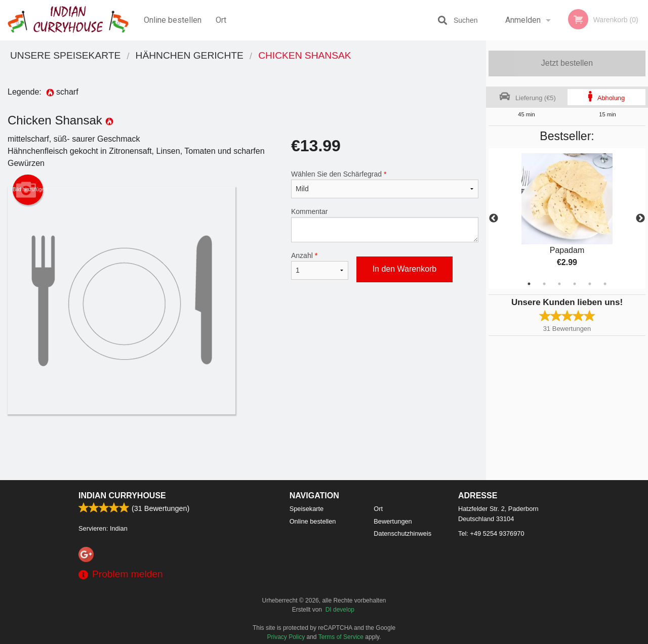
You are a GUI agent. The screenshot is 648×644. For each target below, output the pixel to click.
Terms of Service (341, 637)
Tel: (491, 533)
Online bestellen (173, 20)
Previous (494, 219)
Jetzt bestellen (567, 63)
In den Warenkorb (405, 269)
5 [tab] (590, 284)
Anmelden (523, 20)
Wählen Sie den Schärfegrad (385, 184)
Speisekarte (307, 509)
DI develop (340, 610)
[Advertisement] (243, 447)
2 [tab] (544, 284)
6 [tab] (605, 284)
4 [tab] (575, 284)
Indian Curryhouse (122, 496)
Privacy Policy (286, 637)
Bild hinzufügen (28, 190)
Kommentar (385, 225)
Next (640, 219)
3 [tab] (559, 284)
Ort (221, 20)
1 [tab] (529, 284)
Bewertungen (393, 521)
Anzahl (320, 266)
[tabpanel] (567, 219)
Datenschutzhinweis (402, 533)
